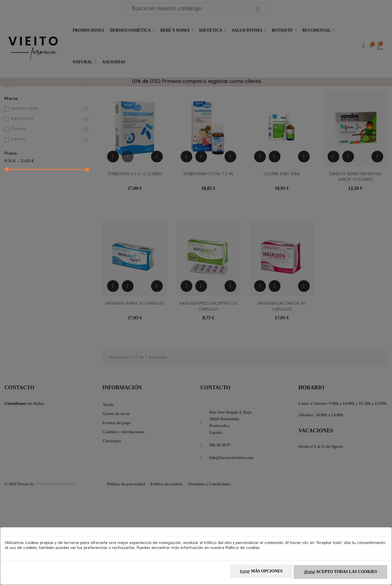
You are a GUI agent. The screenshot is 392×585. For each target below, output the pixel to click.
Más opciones (251, 573)
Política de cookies (243, 550)
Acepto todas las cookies (337, 573)
